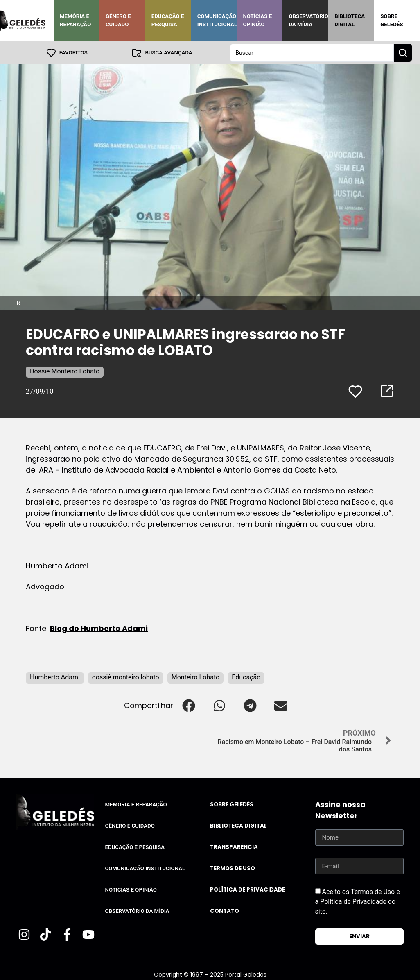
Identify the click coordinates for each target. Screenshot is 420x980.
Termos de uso (233, 868)
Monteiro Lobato (196, 677)
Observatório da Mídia (308, 20)
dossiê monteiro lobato (126, 677)
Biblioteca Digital (350, 20)
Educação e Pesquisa (168, 20)
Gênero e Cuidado (118, 20)
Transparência (234, 847)
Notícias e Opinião (258, 20)
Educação (246, 677)
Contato (225, 911)
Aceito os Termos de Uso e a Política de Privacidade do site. (358, 901)
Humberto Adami (55, 677)
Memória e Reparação (75, 20)
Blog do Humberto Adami (99, 628)
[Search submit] (403, 52)
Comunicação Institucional (217, 20)
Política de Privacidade (247, 889)
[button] (189, 705)
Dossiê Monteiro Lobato (65, 371)
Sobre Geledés (392, 20)
